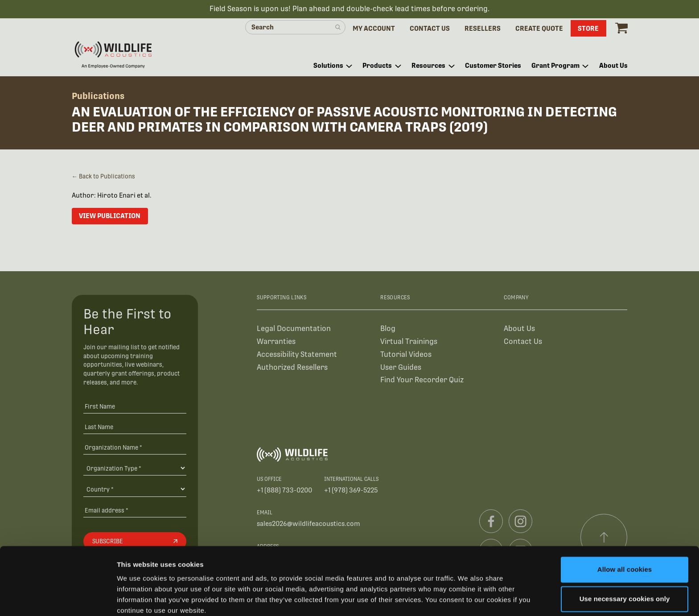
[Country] (135, 490)
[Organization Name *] (135, 448)
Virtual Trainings (409, 342)
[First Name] (135, 407)
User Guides (401, 368)
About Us (519, 329)
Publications (98, 97)
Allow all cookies (625, 533)
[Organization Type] (135, 468)
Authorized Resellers (292, 368)
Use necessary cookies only (625, 562)
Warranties (276, 342)
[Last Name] (135, 428)
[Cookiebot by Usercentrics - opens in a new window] (58, 599)
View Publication (110, 216)
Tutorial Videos (406, 355)
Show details (138, 598)
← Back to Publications (103, 177)
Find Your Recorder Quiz (422, 381)
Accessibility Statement (297, 355)
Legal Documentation (294, 329)
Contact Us (523, 342)
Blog (388, 329)
